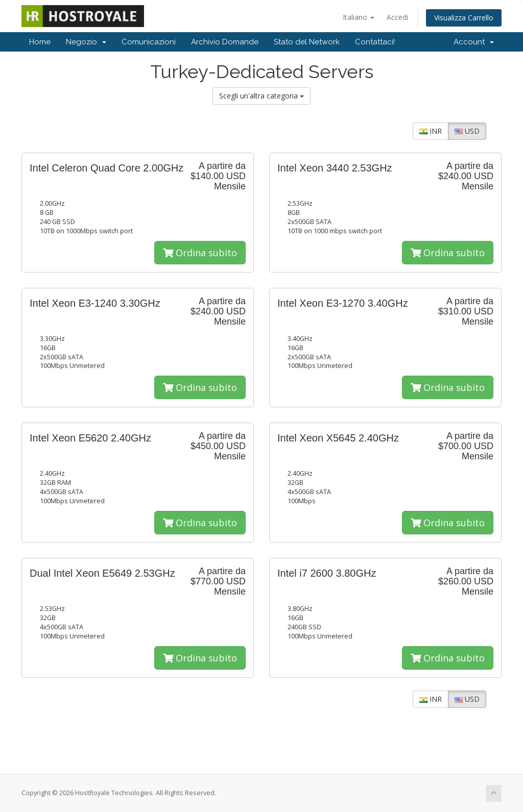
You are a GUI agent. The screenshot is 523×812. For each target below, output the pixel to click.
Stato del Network (307, 42)
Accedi (397, 17)
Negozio (86, 42)
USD (467, 131)
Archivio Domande (225, 42)
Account (474, 42)
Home (40, 42)
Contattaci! (375, 42)
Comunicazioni (149, 42)
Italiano (359, 17)
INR (431, 131)
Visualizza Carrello (464, 18)
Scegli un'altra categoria (261, 96)
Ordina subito (200, 253)
